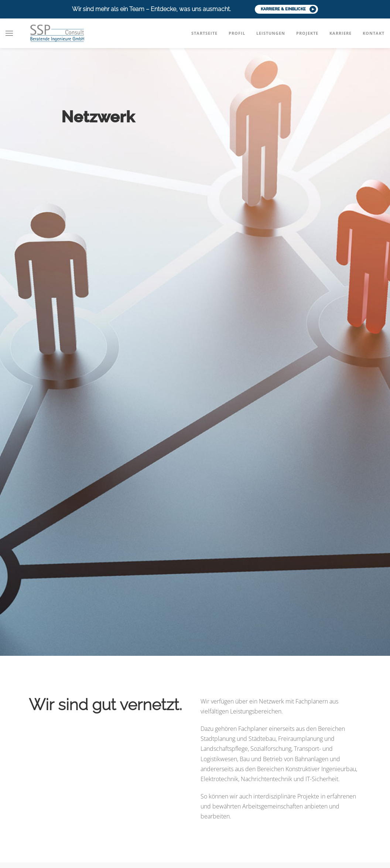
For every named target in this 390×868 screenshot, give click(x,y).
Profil (237, 33)
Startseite (204, 33)
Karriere (341, 33)
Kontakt (374, 33)
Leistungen (271, 33)
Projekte (307, 33)
